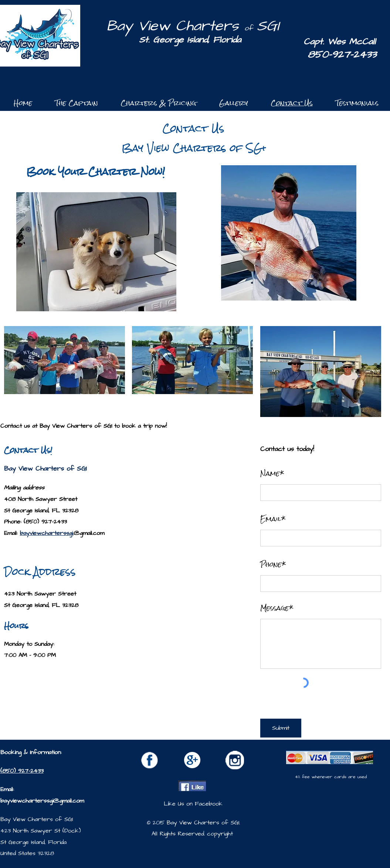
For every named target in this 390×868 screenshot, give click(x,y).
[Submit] (281, 728)
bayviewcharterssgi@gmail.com (42, 801)
